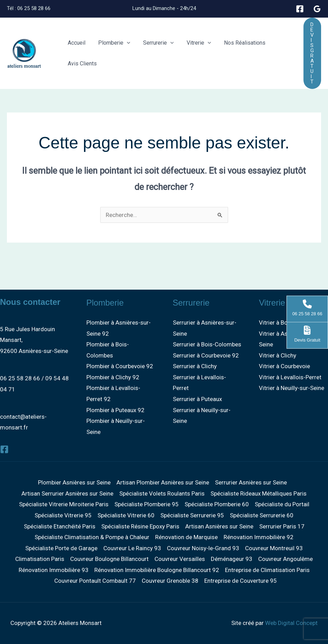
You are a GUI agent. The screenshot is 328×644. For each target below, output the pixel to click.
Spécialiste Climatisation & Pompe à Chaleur (92, 537)
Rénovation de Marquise (186, 537)
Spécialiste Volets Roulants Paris (162, 493)
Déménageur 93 (232, 559)
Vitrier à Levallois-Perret (290, 377)
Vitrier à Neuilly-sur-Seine (292, 388)
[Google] (317, 9)
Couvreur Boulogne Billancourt (109, 559)
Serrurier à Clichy (195, 366)
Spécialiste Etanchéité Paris (60, 526)
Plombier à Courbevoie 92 (120, 366)
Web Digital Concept (291, 623)
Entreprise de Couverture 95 (241, 581)
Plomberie (111, 43)
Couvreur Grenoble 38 (170, 581)
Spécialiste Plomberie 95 (147, 504)
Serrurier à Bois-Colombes (207, 344)
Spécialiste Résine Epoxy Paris (140, 526)
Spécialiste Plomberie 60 (217, 504)
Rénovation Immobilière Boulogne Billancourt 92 (157, 570)
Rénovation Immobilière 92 (259, 537)
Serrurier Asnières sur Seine (251, 482)
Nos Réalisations (236, 43)
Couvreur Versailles (180, 559)
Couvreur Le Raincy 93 (132, 548)
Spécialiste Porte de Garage (61, 548)
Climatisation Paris (40, 559)
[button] (124, 43)
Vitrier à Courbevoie (284, 366)
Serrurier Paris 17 (282, 526)
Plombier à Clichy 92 (113, 377)
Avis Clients (81, 64)
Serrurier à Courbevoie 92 (206, 355)
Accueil (76, 43)
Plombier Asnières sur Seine (74, 482)
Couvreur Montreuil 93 (274, 548)
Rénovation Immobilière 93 (54, 570)
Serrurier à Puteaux (197, 399)
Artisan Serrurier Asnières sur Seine (67, 493)
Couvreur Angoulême (285, 559)
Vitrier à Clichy (278, 355)
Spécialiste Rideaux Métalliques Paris (259, 493)
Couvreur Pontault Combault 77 (95, 581)
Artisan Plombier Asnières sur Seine (163, 482)
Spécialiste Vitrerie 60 (126, 515)
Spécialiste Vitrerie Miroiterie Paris (64, 504)
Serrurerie (154, 43)
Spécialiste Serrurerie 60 (262, 515)
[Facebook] (300, 9)
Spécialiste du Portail (282, 504)
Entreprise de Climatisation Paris (267, 570)
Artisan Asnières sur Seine (219, 526)
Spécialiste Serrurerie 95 (192, 515)
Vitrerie (192, 43)
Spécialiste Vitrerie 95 (63, 515)
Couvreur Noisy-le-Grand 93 (203, 548)
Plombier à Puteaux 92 (115, 410)
